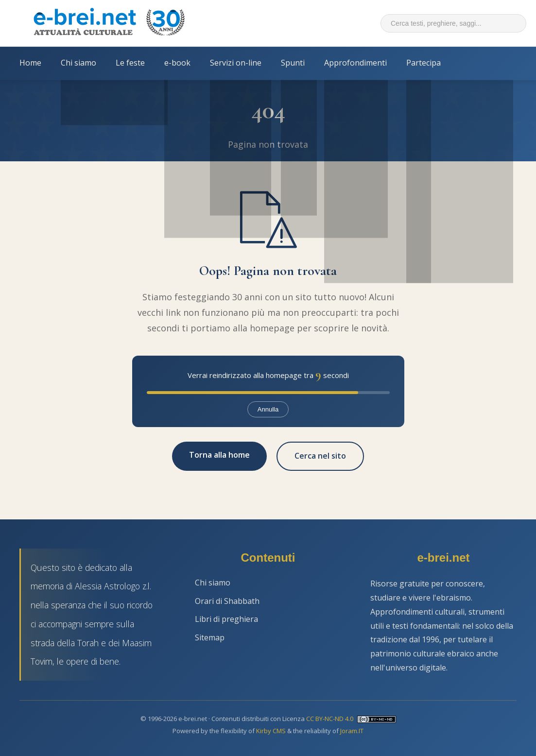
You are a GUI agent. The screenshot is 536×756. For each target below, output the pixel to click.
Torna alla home (219, 455)
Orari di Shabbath (227, 601)
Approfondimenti (355, 63)
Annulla (268, 409)
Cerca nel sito (320, 456)
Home (30, 63)
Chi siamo (78, 63)
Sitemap (210, 637)
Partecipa (424, 63)
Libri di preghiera (226, 619)
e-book (177, 63)
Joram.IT (352, 731)
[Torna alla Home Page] (109, 23)
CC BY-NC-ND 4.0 (330, 719)
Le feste (130, 63)
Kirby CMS (271, 731)
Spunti (293, 63)
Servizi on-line (236, 63)
